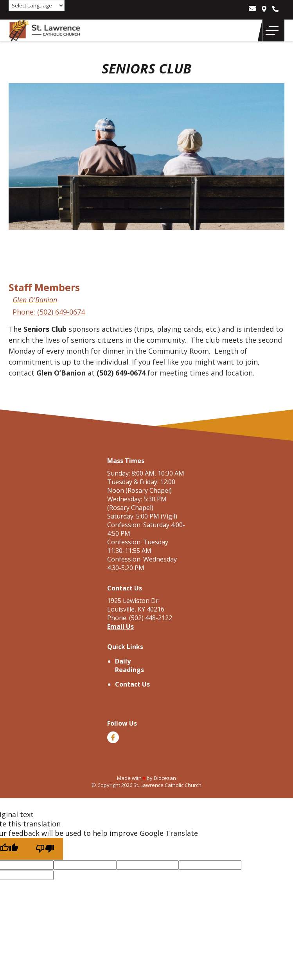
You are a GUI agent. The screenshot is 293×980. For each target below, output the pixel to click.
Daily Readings (129, 665)
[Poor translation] (45, 849)
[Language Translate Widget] (37, 5)
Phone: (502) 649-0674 (49, 312)
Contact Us (132, 684)
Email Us (120, 626)
